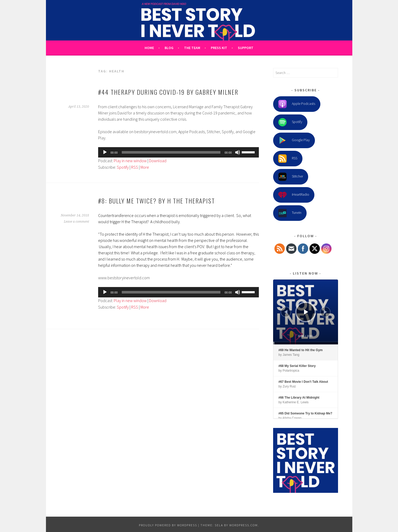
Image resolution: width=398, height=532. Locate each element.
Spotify (123, 167)
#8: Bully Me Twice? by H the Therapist (157, 201)
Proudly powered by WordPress (168, 525)
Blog (169, 48)
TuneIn (290, 213)
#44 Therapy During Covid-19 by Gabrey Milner (168, 92)
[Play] (105, 152)
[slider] (171, 152)
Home (149, 48)
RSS (135, 167)
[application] (178, 152)
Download (158, 161)
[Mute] (238, 152)
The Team (192, 48)
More (145, 167)
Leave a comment (76, 222)
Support (246, 48)
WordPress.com (244, 525)
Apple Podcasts (297, 104)
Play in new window (130, 161)
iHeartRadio (294, 195)
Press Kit (219, 48)
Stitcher (291, 177)
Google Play (294, 140)
